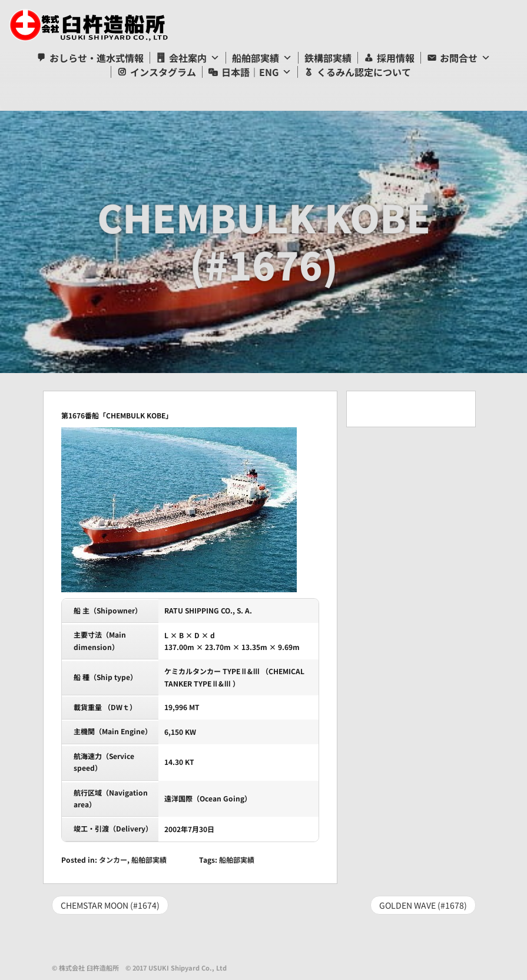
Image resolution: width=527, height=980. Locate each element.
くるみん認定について (364, 72)
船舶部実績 (256, 58)
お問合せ (459, 58)
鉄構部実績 (328, 58)
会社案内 (188, 58)
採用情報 (396, 58)
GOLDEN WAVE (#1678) (423, 905)
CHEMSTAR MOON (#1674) (110, 905)
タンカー (113, 859)
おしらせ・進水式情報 (97, 58)
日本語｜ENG (250, 72)
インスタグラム (163, 72)
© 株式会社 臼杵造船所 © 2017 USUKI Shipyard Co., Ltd (139, 968)
